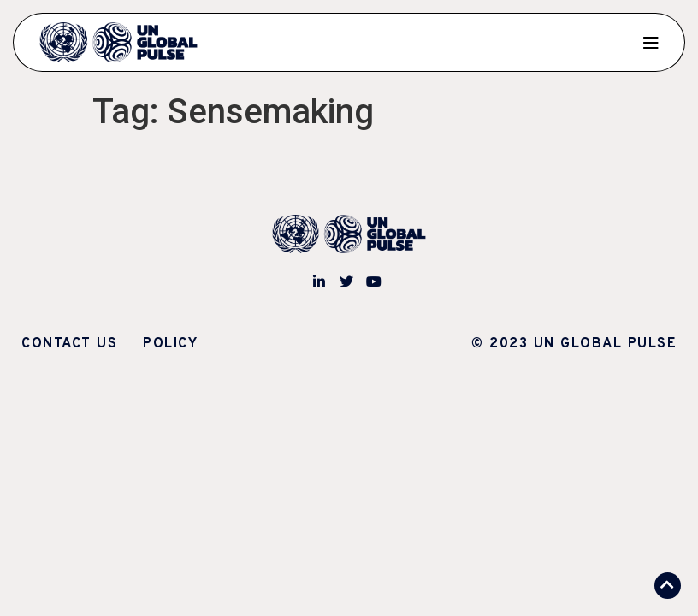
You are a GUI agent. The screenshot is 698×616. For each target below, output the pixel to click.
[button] (668, 586)
